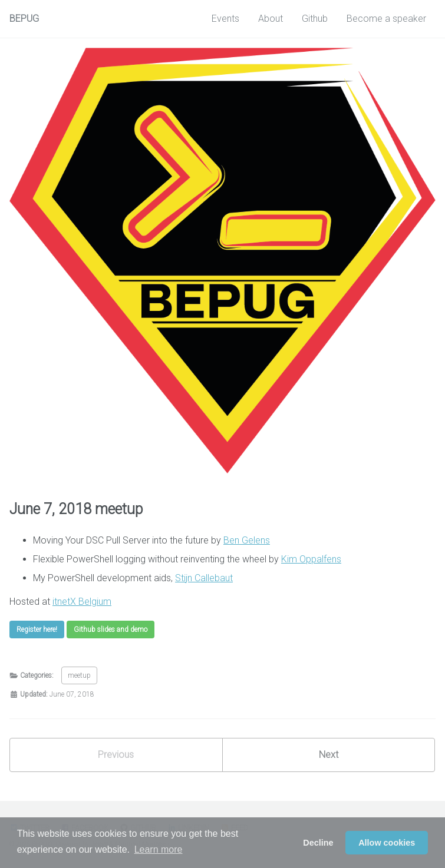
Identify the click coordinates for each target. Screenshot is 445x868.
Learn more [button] (159, 849)
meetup (79, 675)
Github (315, 19)
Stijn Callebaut (204, 578)
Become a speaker (386, 19)
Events (225, 19)
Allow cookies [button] (387, 843)
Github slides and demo (111, 630)
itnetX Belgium (82, 602)
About (271, 19)
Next (329, 755)
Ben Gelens (247, 540)
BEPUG (24, 19)
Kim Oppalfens (311, 559)
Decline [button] (318, 843)
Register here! (37, 630)
